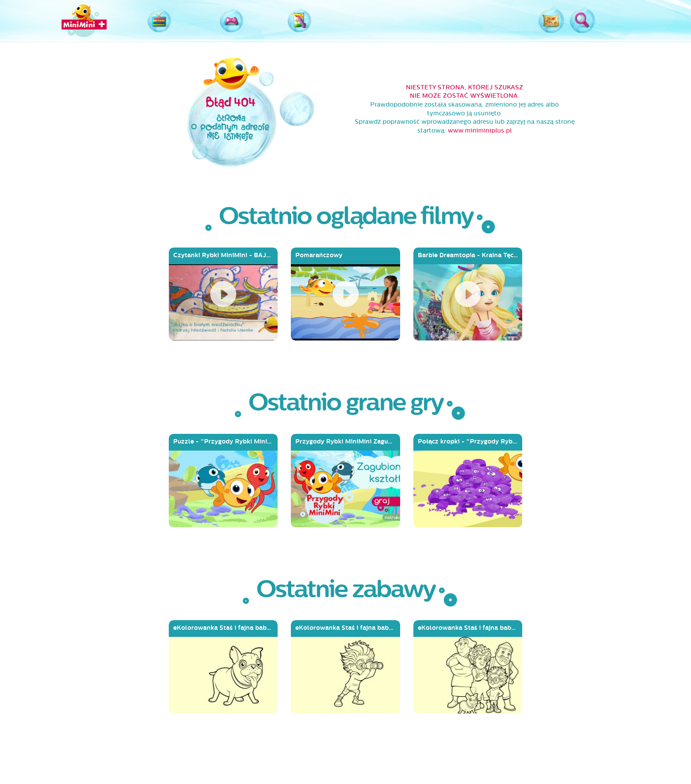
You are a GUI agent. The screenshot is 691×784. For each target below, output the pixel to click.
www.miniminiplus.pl (480, 131)
